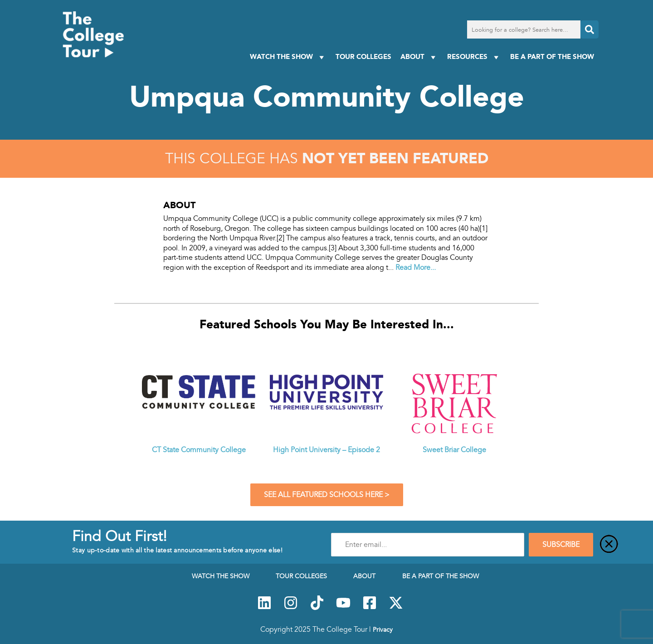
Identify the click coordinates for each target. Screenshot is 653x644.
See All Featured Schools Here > (327, 495)
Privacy (383, 629)
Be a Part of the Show (552, 56)
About (419, 57)
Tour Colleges (363, 56)
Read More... (416, 268)
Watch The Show (288, 57)
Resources (474, 57)
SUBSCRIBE (561, 545)
